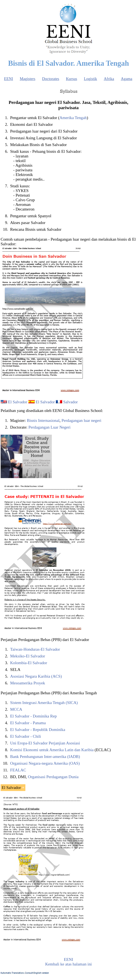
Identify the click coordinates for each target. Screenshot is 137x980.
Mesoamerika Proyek (28, 683)
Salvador (71, 402)
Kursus (72, 79)
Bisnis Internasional (43, 420)
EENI (8, 79)
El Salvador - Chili (26, 736)
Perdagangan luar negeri (81, 420)
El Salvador (18, 402)
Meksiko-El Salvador (28, 656)
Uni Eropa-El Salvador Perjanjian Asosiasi (45, 743)
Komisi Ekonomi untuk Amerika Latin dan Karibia (52, 750)
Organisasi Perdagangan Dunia (53, 777)
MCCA (16, 709)
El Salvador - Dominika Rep (33, 716)
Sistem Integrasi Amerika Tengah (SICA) (44, 703)
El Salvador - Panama (28, 723)
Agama (127, 79)
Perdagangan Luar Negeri (50, 427)
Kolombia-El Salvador (29, 663)
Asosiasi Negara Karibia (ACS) (36, 676)
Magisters (27, 79)
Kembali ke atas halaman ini (68, 964)
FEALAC (18, 770)
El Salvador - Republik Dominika (38, 730)
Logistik (90, 79)
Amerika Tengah (73, 118)
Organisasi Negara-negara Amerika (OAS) (45, 763)
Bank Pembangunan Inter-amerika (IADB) (45, 757)
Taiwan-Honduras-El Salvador (35, 649)
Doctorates (51, 79)
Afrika (109, 79)
